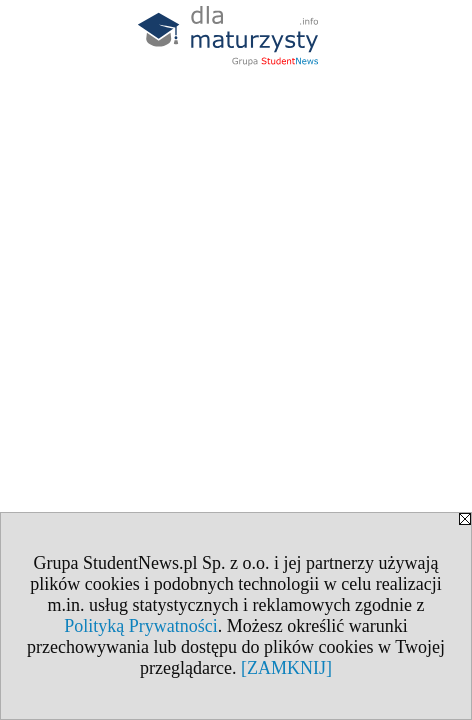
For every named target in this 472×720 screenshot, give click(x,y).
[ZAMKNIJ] (286, 668)
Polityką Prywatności (141, 626)
